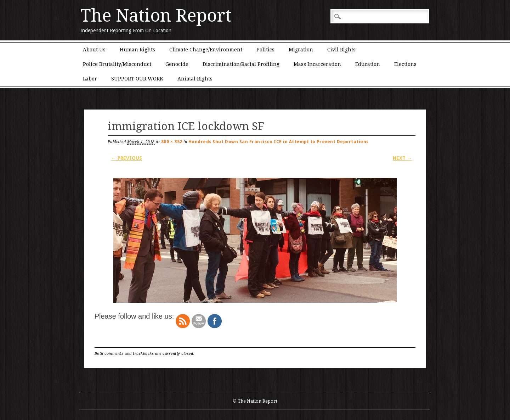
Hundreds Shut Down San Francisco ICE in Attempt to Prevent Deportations (279, 142)
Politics (265, 50)
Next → (402, 158)
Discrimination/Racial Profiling (241, 64)
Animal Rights (195, 79)
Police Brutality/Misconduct (117, 64)
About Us (94, 50)
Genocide (177, 64)
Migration (301, 50)
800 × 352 (172, 142)
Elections (405, 64)
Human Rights (137, 50)
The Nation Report (156, 16)
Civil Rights (341, 50)
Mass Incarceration (317, 64)
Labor (90, 79)
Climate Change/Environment (206, 50)
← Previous (127, 158)
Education (368, 64)
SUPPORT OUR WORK (137, 79)
